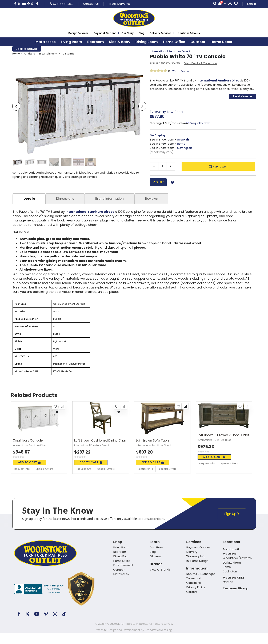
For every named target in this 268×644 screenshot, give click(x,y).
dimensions (65, 200)
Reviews (151, 200)
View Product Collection (201, 64)
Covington (185, 149)
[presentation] (16, 107)
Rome (181, 145)
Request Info (22, 480)
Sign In (251, 4)
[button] (55, 417)
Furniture (29, 54)
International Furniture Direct (170, 52)
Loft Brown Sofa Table (153, 451)
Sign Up (233, 525)
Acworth (183, 141)
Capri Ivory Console (28, 451)
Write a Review (182, 72)
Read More (243, 97)
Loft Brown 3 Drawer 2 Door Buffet (223, 446)
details (29, 200)
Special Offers (44, 480)
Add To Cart (29, 473)
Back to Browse (27, 49)
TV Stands (68, 54)
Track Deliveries (119, 4)
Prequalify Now (199, 124)
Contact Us (91, 4)
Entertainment (48, 54)
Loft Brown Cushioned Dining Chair (100, 451)
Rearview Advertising (158, 641)
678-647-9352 (62, 4)
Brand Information (109, 200)
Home (16, 54)
